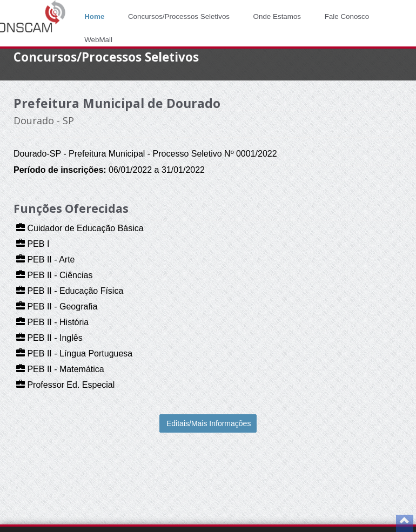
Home (94, 16)
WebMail (98, 40)
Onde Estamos (277, 16)
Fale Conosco (347, 16)
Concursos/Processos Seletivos (179, 16)
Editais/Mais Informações (209, 423)
